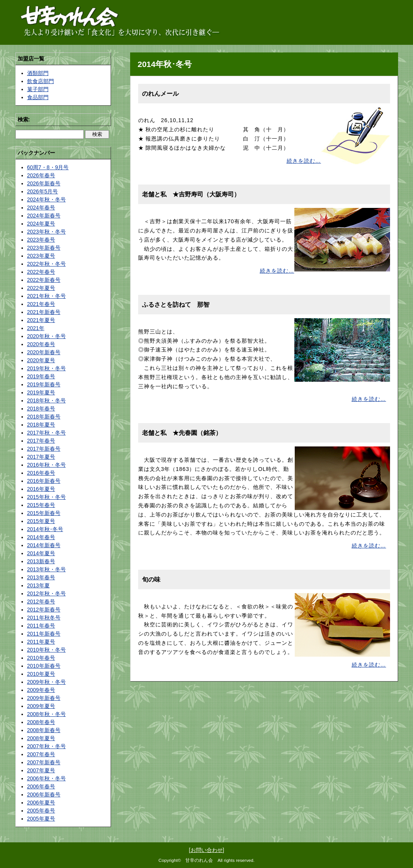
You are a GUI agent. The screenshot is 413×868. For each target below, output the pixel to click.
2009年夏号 (41, 706)
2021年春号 (41, 304)
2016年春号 (41, 473)
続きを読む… (304, 161)
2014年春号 (41, 537)
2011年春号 (41, 626)
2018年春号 (41, 409)
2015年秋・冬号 (47, 497)
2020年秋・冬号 (47, 336)
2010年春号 (41, 658)
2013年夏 (38, 585)
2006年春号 (41, 786)
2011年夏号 (41, 642)
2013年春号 (41, 577)
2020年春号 (41, 344)
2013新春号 (41, 561)
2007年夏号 (41, 770)
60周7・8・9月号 (48, 167)
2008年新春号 (44, 730)
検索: (24, 119)
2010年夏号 (41, 674)
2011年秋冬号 (44, 618)
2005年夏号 (41, 819)
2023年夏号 (41, 256)
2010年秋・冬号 (47, 650)
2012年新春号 (44, 610)
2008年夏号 (41, 738)
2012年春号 (41, 602)
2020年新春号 (44, 352)
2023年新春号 (44, 248)
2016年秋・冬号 (47, 465)
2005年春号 (41, 811)
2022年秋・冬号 (47, 264)
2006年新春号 (44, 794)
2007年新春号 (44, 762)
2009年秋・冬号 (47, 682)
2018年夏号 (41, 425)
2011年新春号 (44, 634)
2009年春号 (41, 690)
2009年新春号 (44, 698)
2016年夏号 (41, 489)
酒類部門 (38, 73)
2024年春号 (41, 208)
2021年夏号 (41, 320)
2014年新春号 (44, 545)
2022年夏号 (41, 288)
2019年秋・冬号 (47, 368)
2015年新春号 (44, 513)
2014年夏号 (41, 553)
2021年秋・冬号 (47, 296)
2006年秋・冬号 (47, 778)
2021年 (36, 328)
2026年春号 (41, 175)
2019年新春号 (44, 384)
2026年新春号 (44, 183)
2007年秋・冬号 (47, 746)
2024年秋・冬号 (47, 199)
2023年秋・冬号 (47, 232)
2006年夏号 (41, 803)
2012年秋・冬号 (47, 593)
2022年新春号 (44, 280)
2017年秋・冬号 (47, 433)
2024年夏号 (41, 224)
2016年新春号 (44, 481)
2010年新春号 (44, 666)
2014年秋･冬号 (45, 529)
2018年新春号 (44, 417)
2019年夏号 (41, 392)
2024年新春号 (44, 216)
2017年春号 (41, 441)
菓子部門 (38, 89)
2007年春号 (41, 754)
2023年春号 (41, 240)
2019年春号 (41, 376)
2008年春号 (41, 722)
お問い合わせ (207, 850)
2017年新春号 (44, 449)
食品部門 (38, 97)
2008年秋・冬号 (47, 714)
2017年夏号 (41, 457)
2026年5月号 (43, 191)
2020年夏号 (41, 360)
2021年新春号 (44, 312)
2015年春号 (41, 505)
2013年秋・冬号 (47, 569)
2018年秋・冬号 (47, 400)
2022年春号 (41, 272)
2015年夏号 (41, 521)
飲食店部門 (41, 81)
